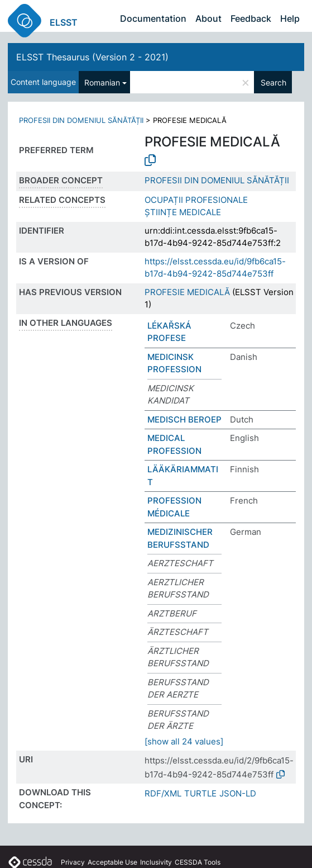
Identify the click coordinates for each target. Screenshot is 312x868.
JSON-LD (238, 793)
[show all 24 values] (184, 741)
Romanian (102, 82)
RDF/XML (163, 793)
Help (290, 18)
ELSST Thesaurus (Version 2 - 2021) (92, 57)
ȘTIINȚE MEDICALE (183, 212)
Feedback (251, 18)
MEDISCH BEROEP (184, 419)
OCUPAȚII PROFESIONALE (196, 200)
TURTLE (200, 793)
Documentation (153, 18)
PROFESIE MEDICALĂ (187, 292)
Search (273, 82)
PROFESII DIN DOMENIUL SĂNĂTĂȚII (81, 120)
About (208, 18)
